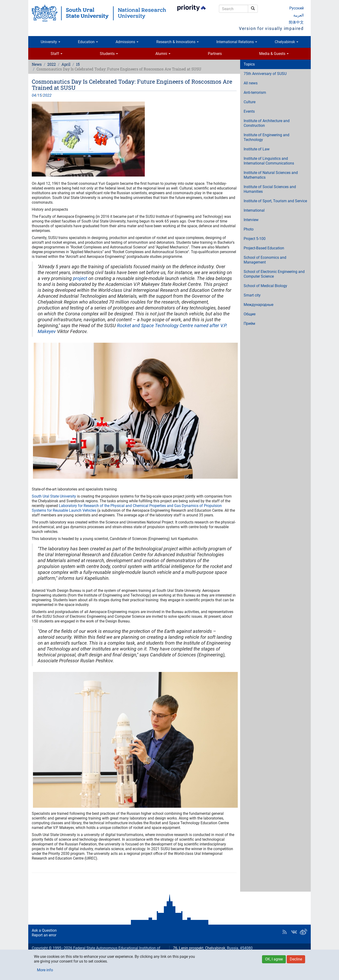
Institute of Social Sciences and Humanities (270, 189)
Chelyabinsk (287, 42)
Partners (215, 54)
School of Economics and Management (265, 260)
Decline (296, 959)
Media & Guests (274, 54)
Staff (56, 54)
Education (88, 42)
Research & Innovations (178, 42)
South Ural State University (54, 496)
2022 (52, 64)
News (37, 64)
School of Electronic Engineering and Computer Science (274, 274)
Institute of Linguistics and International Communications (269, 161)
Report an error (44, 935)
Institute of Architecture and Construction (267, 123)
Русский (297, 8)
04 (34, 95)
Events (249, 111)
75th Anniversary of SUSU (265, 74)
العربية (299, 15)
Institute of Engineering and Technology (266, 137)
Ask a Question (44, 930)
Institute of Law (257, 149)
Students (109, 54)
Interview (251, 220)
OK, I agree (274, 959)
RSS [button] (285, 932)
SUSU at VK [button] (294, 932)
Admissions (127, 42)
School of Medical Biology (265, 286)
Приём (249, 323)
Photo (249, 229)
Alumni (163, 54)
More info (45, 970)
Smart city (252, 295)
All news (251, 83)
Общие (250, 314)
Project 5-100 (255, 239)
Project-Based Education (264, 248)
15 (78, 64)
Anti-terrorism (255, 93)
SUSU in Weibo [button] (303, 932)
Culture (250, 102)
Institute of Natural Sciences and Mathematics (271, 175)
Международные (258, 305)
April (66, 64)
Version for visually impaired (271, 28)
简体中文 (296, 22)
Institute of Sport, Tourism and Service (275, 201)
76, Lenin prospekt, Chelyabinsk (199, 948)
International (254, 210)
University (50, 42)
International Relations (237, 42)
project (80, 278)
